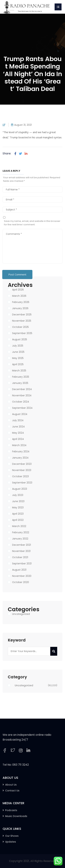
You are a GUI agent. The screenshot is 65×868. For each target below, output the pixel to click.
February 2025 (21, 377)
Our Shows (12, 836)
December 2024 (22, 389)
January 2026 (20, 308)
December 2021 (21, 545)
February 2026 (21, 302)
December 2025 (22, 315)
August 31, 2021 (23, 125)
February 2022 (21, 532)
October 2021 (20, 557)
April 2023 (18, 514)
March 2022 (19, 526)
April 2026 (18, 290)
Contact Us (12, 791)
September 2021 (22, 564)
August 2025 (20, 339)
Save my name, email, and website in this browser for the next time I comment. (32, 223)
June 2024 (18, 427)
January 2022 (20, 539)
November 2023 (22, 470)
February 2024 (21, 451)
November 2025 (22, 321)
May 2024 (18, 433)
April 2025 (18, 364)
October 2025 (20, 327)
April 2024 (18, 439)
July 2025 (18, 346)
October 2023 (20, 476)
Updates (11, 842)
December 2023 (22, 464)
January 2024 (20, 458)
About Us (11, 785)
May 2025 (18, 358)
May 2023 (18, 507)
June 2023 (18, 501)
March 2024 (19, 445)
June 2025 (18, 352)
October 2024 (21, 402)
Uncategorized (21, 614)
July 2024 (18, 420)
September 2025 (22, 333)
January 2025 (20, 383)
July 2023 (18, 495)
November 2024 (22, 395)
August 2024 (20, 414)
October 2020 (21, 582)
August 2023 (20, 489)
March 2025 (19, 371)
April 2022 (18, 520)
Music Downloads (16, 816)
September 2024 (22, 408)
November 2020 (22, 576)
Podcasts (11, 810)
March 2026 (19, 296)
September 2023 (22, 483)
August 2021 (19, 570)
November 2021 (21, 551)
